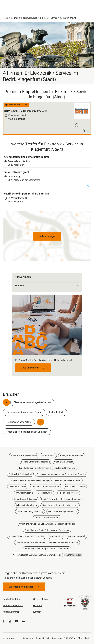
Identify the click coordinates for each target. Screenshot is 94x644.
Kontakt (37, 612)
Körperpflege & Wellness (68, 493)
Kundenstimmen (11, 612)
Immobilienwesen (23, 493)
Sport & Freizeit (56, 536)
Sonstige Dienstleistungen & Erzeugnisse (27, 536)
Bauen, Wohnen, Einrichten (72, 456)
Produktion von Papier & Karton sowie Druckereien (47, 530)
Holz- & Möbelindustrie (75, 487)
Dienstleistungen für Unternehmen (34, 468)
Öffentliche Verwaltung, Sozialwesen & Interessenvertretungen (47, 524)
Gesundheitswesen (17, 487)
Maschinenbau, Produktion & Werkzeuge (60, 505)
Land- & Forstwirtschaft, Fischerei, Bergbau (61, 499)
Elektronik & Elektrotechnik (20, 474)
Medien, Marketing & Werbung (30, 511)
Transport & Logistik (76, 536)
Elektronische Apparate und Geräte (24, 412)
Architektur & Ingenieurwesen (24, 456)
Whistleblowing (84, 638)
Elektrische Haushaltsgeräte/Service (32, 402)
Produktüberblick (11, 599)
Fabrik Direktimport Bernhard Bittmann (27, 194)
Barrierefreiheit (43, 638)
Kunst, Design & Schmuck (25, 499)
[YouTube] (17, 621)
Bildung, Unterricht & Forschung (35, 462)
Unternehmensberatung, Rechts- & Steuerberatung (47, 549)
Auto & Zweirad (48, 456)
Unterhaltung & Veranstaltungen (30, 542)
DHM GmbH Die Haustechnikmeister (26, 111)
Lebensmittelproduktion (27, 505)
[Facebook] (4, 621)
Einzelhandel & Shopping (64, 468)
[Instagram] (10, 621)
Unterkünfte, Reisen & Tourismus (64, 542)
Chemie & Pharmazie (63, 462)
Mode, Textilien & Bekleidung (47, 518)
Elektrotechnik (56, 412)
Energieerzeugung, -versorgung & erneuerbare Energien (61, 474)
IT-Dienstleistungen (44, 493)
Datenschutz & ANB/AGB (63, 638)
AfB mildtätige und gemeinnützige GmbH (28, 157)
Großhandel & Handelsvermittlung (45, 487)
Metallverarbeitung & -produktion (63, 511)
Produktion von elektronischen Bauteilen (27, 432)
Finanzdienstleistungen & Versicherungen (32, 480)
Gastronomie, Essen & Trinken (68, 480)
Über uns (38, 606)
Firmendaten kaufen (13, 606)
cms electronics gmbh (17, 172)
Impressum (28, 638)
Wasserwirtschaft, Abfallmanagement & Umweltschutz (37, 555)
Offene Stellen (40, 599)
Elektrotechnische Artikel (19, 422)
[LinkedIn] (24, 621)
